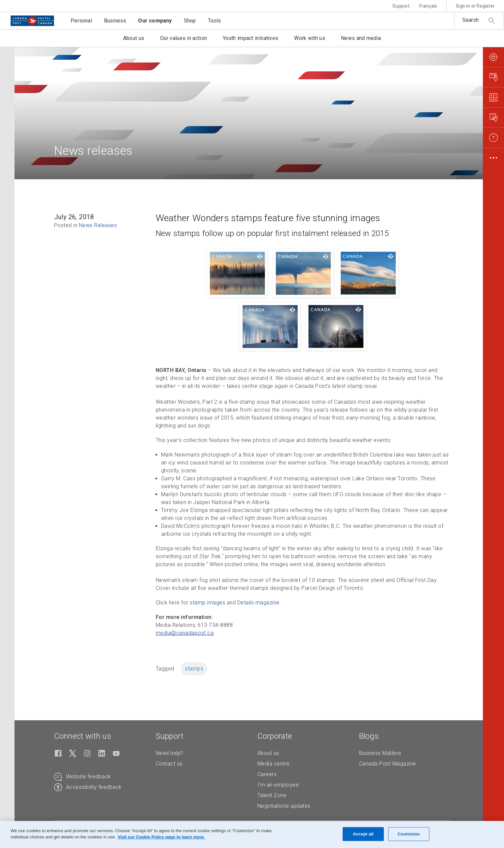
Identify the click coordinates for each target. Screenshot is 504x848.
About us (268, 753)
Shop (190, 21)
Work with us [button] (310, 38)
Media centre (274, 764)
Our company (155, 21)
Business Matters (380, 753)
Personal (81, 21)
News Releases (98, 225)
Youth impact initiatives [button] (251, 38)
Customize (409, 834)
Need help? (170, 753)
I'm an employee (278, 785)
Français (428, 6)
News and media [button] (361, 38)
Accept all (363, 834)
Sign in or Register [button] (475, 6)
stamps (194, 669)
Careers (267, 774)
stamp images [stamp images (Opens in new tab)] (207, 603)
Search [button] (470, 20)
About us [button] (134, 38)
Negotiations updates (284, 806)
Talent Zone (272, 795)
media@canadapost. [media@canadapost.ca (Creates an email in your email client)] (185, 633)
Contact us (169, 764)
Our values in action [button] (184, 38)
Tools (215, 21)
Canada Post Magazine (388, 764)
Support (401, 6)
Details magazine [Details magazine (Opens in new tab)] (258, 603)
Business (115, 21)
